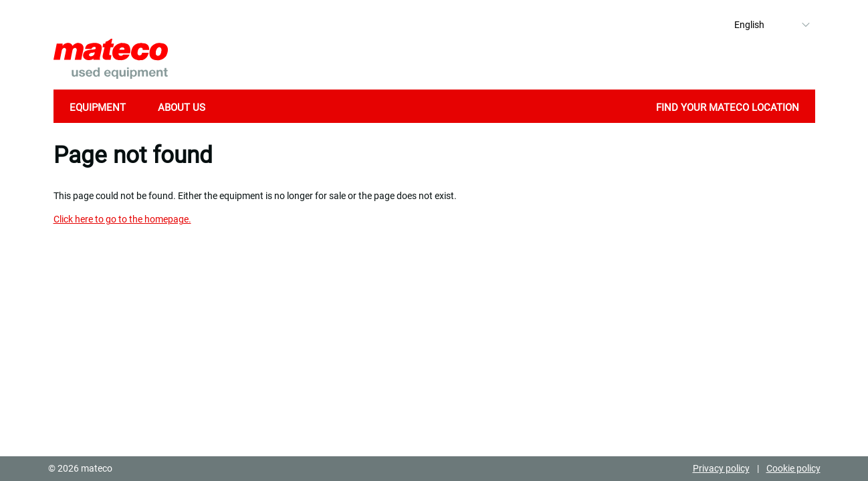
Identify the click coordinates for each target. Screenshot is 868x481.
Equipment (98, 108)
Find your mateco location (728, 108)
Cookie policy (793, 468)
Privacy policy (721, 468)
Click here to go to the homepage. (122, 219)
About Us (182, 108)
